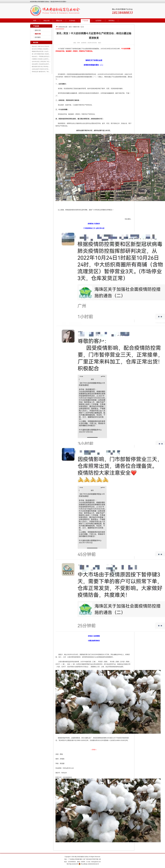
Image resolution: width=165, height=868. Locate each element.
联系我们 (112, 21)
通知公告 (59, 21)
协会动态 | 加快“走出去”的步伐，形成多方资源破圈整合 (47, 46)
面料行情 (38, 30)
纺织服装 (38, 37)
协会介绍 (46, 21)
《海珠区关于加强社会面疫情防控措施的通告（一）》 (81, 77)
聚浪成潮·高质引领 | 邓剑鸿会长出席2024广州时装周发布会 (48, 67)
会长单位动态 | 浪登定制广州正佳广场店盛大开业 (46, 62)
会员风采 (98, 21)
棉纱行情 (38, 34)
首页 (35, 21)
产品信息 (85, 21)
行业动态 (72, 21)
